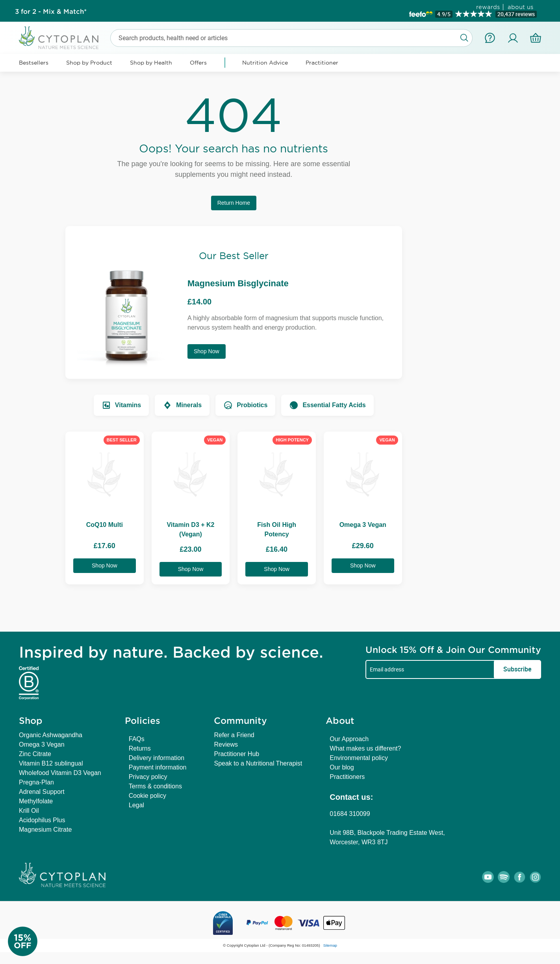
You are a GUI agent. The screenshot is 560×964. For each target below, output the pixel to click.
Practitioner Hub (236, 754)
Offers (198, 63)
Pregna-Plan (36, 782)
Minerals (182, 405)
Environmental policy (359, 758)
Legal (136, 805)
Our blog (342, 767)
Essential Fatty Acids (327, 405)
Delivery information (157, 758)
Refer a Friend (234, 735)
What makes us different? (365, 748)
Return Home (234, 203)
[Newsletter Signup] (32, 941)
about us (520, 7)
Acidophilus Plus (42, 820)
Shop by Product (89, 63)
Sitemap (330, 945)
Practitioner (322, 63)
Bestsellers (34, 63)
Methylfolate (36, 801)
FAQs (137, 739)
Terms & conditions (155, 786)
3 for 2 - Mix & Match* (51, 11)
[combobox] (291, 38)
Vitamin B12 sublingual (51, 763)
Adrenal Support (42, 792)
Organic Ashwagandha (51, 735)
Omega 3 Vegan (42, 744)
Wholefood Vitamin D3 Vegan (60, 773)
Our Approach (349, 739)
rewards (488, 7)
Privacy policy (148, 777)
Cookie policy (147, 796)
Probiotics (245, 405)
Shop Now (207, 351)
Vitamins (121, 405)
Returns (140, 748)
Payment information (158, 767)
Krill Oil (29, 811)
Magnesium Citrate (45, 830)
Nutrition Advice (265, 63)
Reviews (226, 744)
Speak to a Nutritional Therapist (258, 763)
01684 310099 (350, 814)
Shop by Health (151, 63)
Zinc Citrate (35, 754)
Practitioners (347, 777)
